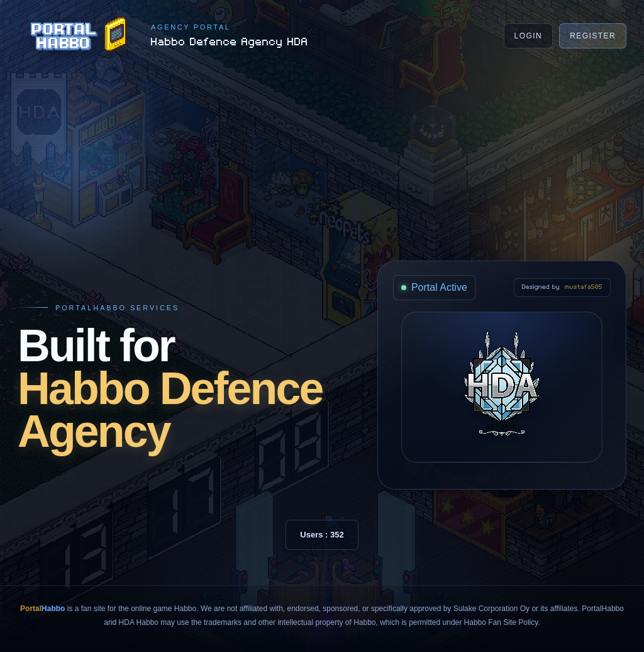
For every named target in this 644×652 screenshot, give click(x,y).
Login (529, 36)
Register (593, 36)
